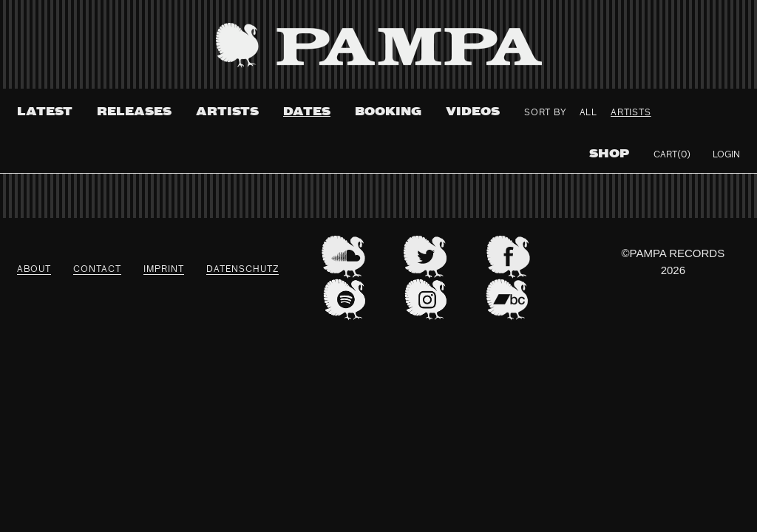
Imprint (164, 270)
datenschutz (242, 270)
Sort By (545, 113)
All (588, 113)
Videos (473, 112)
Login (726, 155)
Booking (388, 112)
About (34, 270)
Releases (134, 112)
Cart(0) (672, 155)
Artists (227, 112)
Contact (97, 270)
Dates (307, 112)
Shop (609, 154)
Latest (45, 112)
